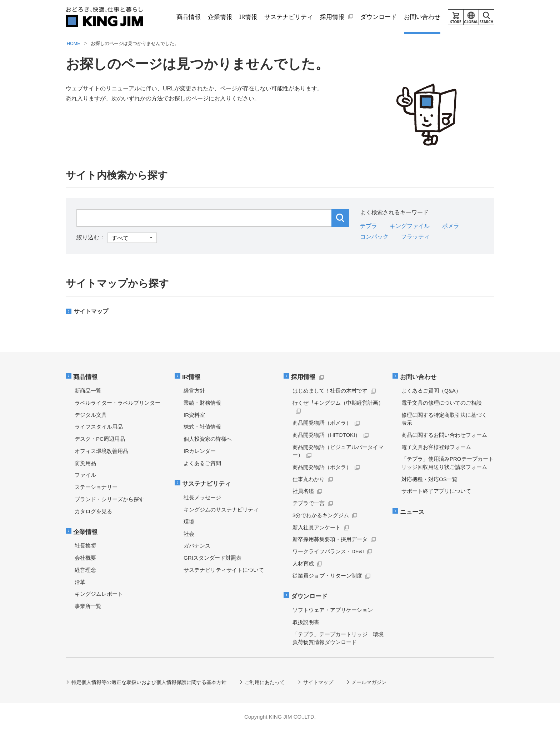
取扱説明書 (306, 621)
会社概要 (85, 556)
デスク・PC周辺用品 (100, 438)
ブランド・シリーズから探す (109, 498)
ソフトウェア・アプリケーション (333, 608)
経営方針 (194, 390)
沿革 (80, 580)
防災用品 (85, 462)
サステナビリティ (207, 483)
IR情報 (192, 377)
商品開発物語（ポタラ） (322, 466)
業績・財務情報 (202, 402)
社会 (189, 532)
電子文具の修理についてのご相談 (442, 402)
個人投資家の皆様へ (208, 438)
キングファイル (410, 226)
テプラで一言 (309, 502)
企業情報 (86, 531)
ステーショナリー (96, 486)
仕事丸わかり (309, 478)
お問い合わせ (419, 377)
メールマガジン (370, 680)
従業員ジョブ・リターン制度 (327, 575)
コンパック (374, 237)
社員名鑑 (303, 490)
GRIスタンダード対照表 (212, 556)
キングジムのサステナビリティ (221, 508)
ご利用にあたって (265, 680)
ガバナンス (197, 544)
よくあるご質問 (202, 462)
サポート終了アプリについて (436, 490)
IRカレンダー (200, 450)
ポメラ (451, 226)
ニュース (413, 511)
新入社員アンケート (317, 526)
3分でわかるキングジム (321, 515)
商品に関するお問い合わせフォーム (444, 434)
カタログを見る (93, 510)
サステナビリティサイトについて (224, 568)
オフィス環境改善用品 (101, 450)
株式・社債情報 (202, 426)
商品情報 (86, 377)
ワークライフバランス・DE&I (328, 551)
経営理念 (85, 568)
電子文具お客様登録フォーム (436, 446)
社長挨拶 (85, 544)
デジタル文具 (91, 414)
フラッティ (415, 237)
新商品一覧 (88, 390)
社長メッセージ (202, 496)
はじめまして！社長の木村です (330, 390)
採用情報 (304, 377)
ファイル (85, 474)
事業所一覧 (88, 605)
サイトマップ (91, 311)
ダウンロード (310, 595)
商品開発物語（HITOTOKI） (326, 434)
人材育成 (303, 563)
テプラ (369, 226)
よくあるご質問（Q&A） (431, 390)
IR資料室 (194, 414)
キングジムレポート (99, 592)
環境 (189, 520)
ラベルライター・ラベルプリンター (117, 402)
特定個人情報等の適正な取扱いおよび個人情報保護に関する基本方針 (149, 680)
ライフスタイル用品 (99, 426)
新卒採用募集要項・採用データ (330, 538)
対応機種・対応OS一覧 (429, 478)
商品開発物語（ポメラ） (322, 422)
